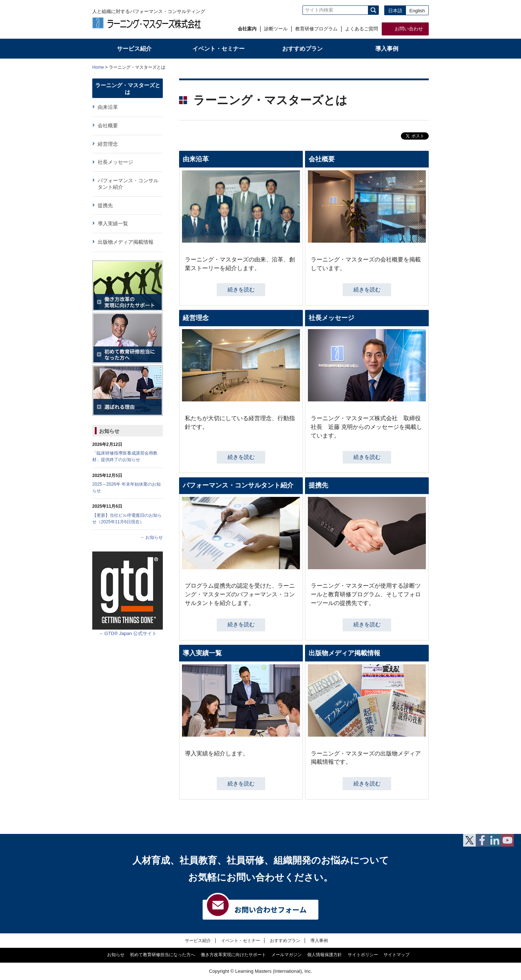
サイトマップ (397, 955)
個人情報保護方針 (325, 955)
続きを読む (241, 290)
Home (98, 67)
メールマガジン (287, 955)
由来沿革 (196, 159)
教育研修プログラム (316, 29)
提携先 (318, 485)
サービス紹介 (198, 940)
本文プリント (415, 67)
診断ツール (276, 29)
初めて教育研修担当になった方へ (162, 955)
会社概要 (322, 159)
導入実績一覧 (202, 653)
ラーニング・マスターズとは (128, 89)
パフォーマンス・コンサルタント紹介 (238, 485)
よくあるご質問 (362, 29)
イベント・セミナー (241, 940)
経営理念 (196, 318)
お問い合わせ (409, 29)
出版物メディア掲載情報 (344, 653)
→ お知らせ (151, 537)
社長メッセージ (331, 318)
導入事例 (319, 940)
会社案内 (247, 29)
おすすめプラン (285, 940)
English (417, 11)
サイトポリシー (363, 955)
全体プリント (387, 67)
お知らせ (109, 431)
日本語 (395, 11)
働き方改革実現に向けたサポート (233, 955)
